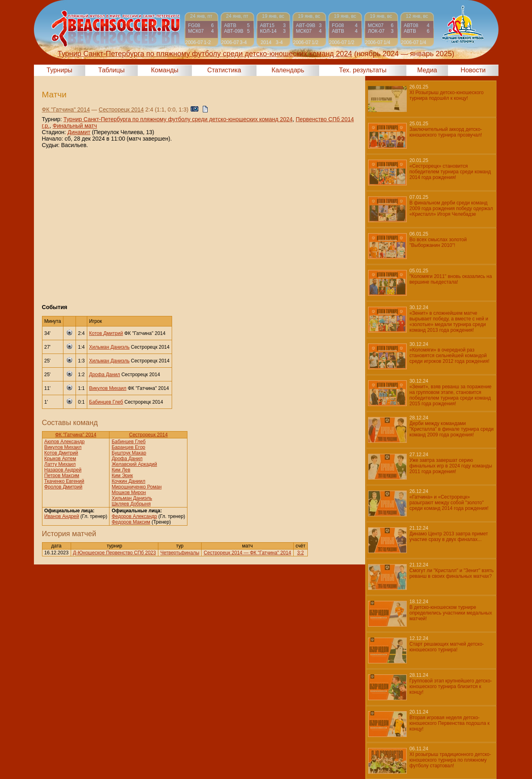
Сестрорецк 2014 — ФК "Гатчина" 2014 (247, 553)
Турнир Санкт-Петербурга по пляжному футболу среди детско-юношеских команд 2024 (178, 119)
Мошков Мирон (129, 493)
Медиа (427, 70)
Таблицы (111, 70)
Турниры (59, 70)
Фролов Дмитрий (63, 487)
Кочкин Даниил (128, 481)
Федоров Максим (131, 522)
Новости (473, 70)
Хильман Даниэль (109, 347)
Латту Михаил (60, 464)
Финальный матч (75, 126)
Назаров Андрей (63, 470)
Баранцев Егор (128, 447)
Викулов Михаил (108, 388)
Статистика (224, 70)
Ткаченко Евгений (64, 481)
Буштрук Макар (129, 453)
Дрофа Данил (105, 375)
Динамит (79, 132)
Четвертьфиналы (180, 553)
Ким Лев (121, 470)
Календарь (288, 70)
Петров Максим (62, 476)
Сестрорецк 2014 (121, 109)
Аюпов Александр (65, 442)
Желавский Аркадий (134, 464)
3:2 (300, 553)
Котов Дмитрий (106, 333)
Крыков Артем (60, 459)
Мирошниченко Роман (137, 487)
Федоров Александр (134, 516)
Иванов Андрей (62, 516)
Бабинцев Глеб (106, 402)
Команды (165, 70)
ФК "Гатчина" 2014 (66, 109)
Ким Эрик (122, 476)
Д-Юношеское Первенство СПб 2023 (115, 553)
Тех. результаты (363, 70)
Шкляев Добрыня (131, 504)
